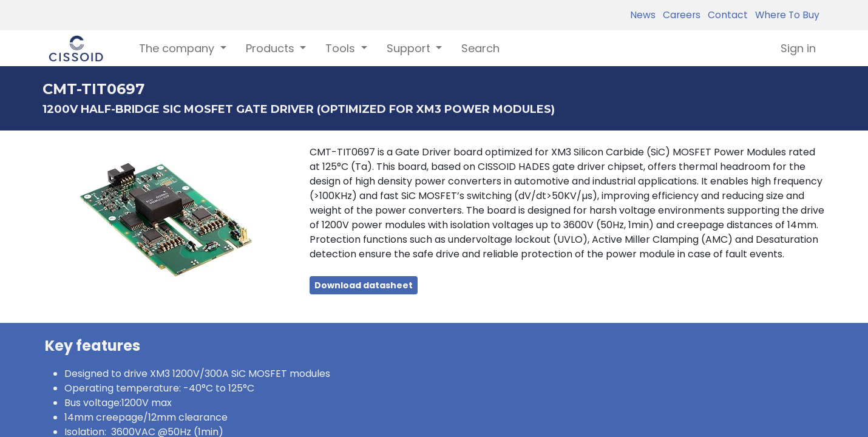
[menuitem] (480, 48)
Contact (725, 15)
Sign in (798, 48)
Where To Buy (785, 15)
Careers (679, 15)
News (643, 15)
